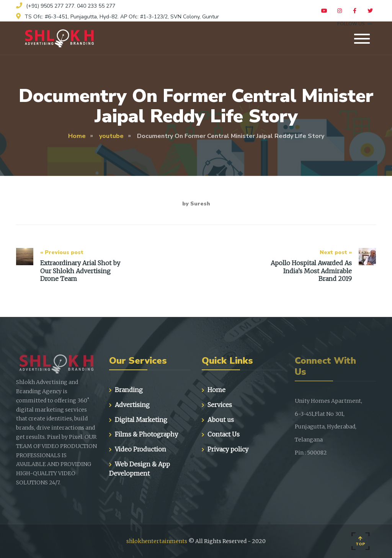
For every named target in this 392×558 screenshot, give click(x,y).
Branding (129, 390)
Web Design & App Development (140, 469)
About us (221, 420)
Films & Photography (146, 434)
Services (220, 405)
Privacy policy (228, 449)
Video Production (140, 449)
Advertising (132, 405)
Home (216, 390)
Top (360, 542)
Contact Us (224, 434)
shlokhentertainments (157, 541)
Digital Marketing (141, 420)
